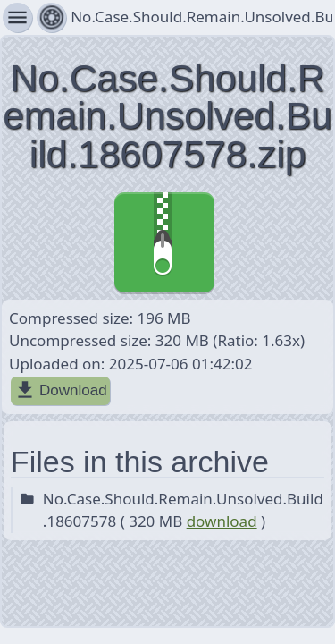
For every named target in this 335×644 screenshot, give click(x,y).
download (222, 521)
